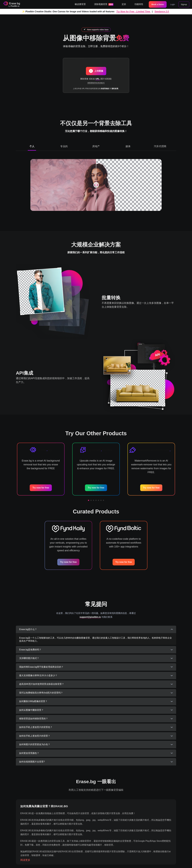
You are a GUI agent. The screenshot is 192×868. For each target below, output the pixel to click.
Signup (184, 4)
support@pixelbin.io (90, 617)
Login (173, 4)
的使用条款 (105, 89)
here (106, 30)
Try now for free (41, 488)
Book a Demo (158, 4)
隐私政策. (115, 89)
